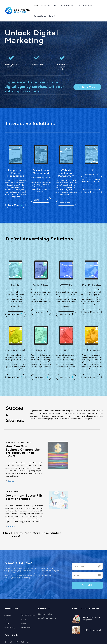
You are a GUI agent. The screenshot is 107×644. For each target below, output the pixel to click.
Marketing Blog (10, 628)
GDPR (24, 623)
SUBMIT (87, 585)
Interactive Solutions (49, 5)
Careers (7, 623)
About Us (8, 615)
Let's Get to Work (87, 87)
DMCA (24, 619)
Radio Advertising (85, 5)
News (6, 619)
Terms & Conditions (28, 615)
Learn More (16, 205)
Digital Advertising (68, 5)
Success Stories (40, 16)
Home (36, 5)
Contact (52, 16)
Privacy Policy (26, 628)
